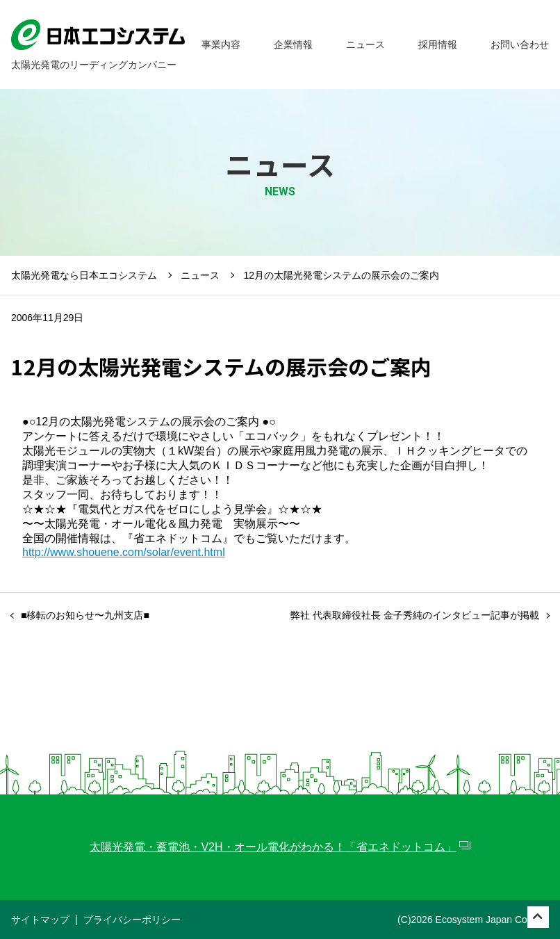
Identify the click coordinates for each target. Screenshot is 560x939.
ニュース (200, 275)
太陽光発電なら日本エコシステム (84, 275)
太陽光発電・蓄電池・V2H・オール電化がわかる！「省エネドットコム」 (273, 847)
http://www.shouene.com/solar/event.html (124, 552)
